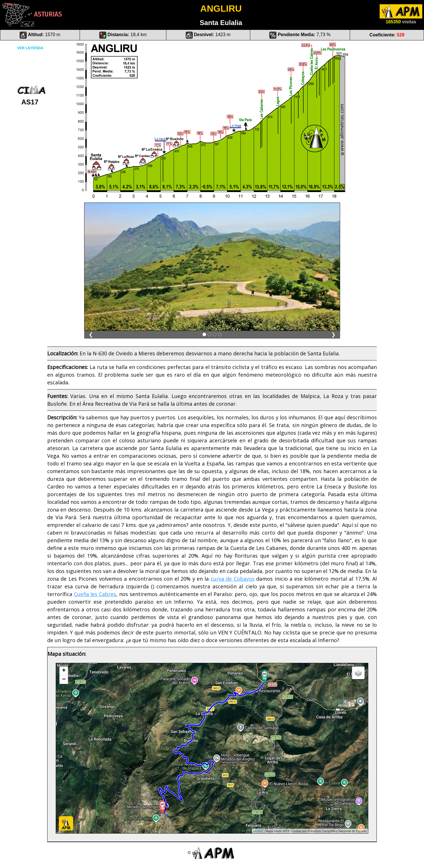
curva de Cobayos (233, 579)
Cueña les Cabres (95, 594)
